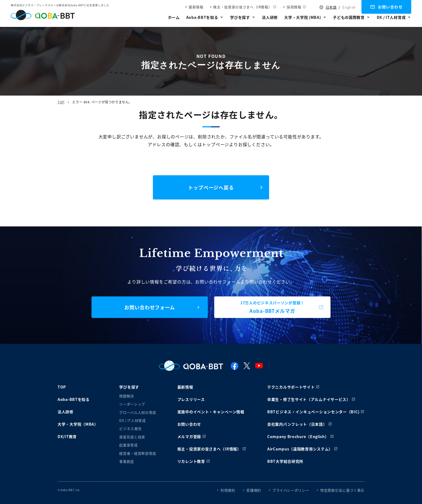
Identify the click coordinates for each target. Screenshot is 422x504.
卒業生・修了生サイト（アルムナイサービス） (309, 399)
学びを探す (240, 17)
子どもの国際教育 (349, 17)
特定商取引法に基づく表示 (342, 490)
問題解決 (127, 396)
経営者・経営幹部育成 (138, 453)
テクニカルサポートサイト (291, 387)
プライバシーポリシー (291, 490)
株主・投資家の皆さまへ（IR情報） (242, 7)
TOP (61, 102)
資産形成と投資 (132, 437)
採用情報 (294, 7)
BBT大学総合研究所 (285, 461)
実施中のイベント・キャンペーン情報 (211, 412)
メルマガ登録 (189, 436)
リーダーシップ (132, 404)
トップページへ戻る (211, 187)
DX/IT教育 (67, 436)
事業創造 (127, 461)
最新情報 (196, 7)
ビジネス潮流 (130, 428)
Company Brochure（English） (298, 436)
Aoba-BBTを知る (202, 17)
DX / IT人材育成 (391, 17)
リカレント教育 (191, 461)
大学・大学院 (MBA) (303, 17)
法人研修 (270, 17)
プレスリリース (191, 399)
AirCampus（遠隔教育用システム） (300, 449)
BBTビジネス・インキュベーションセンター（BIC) (313, 412)
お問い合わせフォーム (150, 307)
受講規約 (254, 490)
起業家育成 (128, 445)
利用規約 (228, 490)
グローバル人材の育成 (138, 412)
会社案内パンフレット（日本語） (297, 424)
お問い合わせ (390, 7)
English (349, 7)
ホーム (174, 17)
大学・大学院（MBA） (78, 424)
